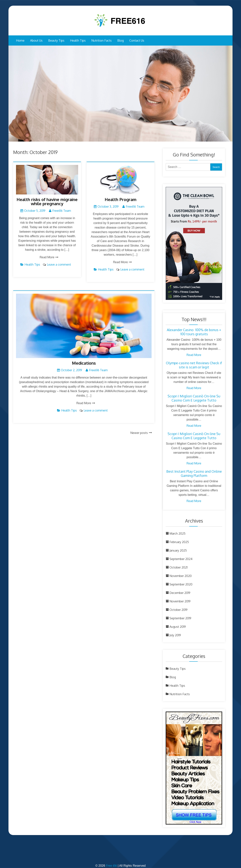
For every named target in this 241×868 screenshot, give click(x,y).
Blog (120, 40)
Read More (47, 257)
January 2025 (178, 550)
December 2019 (180, 593)
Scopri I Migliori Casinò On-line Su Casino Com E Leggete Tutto (194, 398)
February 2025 (179, 542)
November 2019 (180, 601)
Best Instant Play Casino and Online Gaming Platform (194, 473)
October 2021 (178, 567)
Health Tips (78, 40)
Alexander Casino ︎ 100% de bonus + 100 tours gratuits (194, 332)
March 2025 (177, 533)
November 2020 (181, 576)
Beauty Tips (56, 40)
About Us (36, 40)
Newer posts (139, 433)
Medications (84, 363)
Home (20, 40)
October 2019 (178, 610)
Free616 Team (62, 211)
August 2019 (178, 627)
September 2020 (181, 584)
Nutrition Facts (101, 40)
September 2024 (181, 559)
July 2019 (175, 635)
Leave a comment (59, 264)
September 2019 (180, 618)
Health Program (121, 199)
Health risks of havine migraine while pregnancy (47, 201)
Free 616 (111, 866)
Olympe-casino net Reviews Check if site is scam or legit (194, 365)
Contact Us (137, 40)
